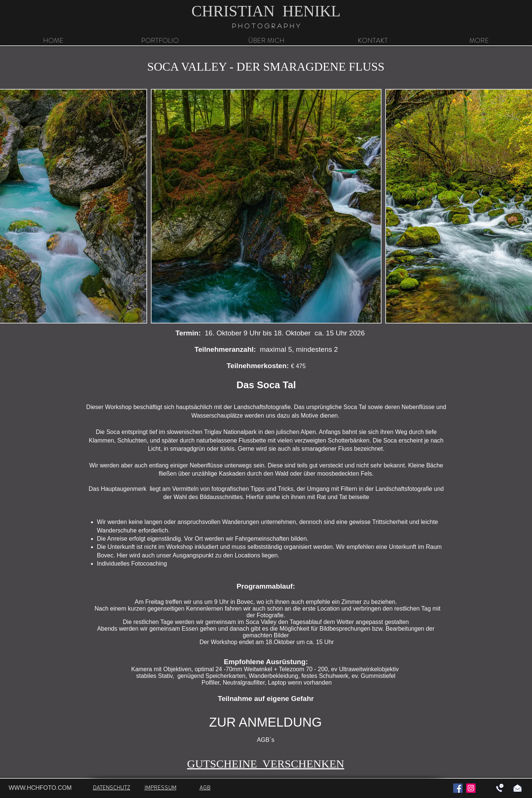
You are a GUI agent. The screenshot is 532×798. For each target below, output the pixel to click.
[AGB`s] (266, 740)
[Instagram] (471, 788)
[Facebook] (458, 788)
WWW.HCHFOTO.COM (40, 788)
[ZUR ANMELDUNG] (265, 722)
